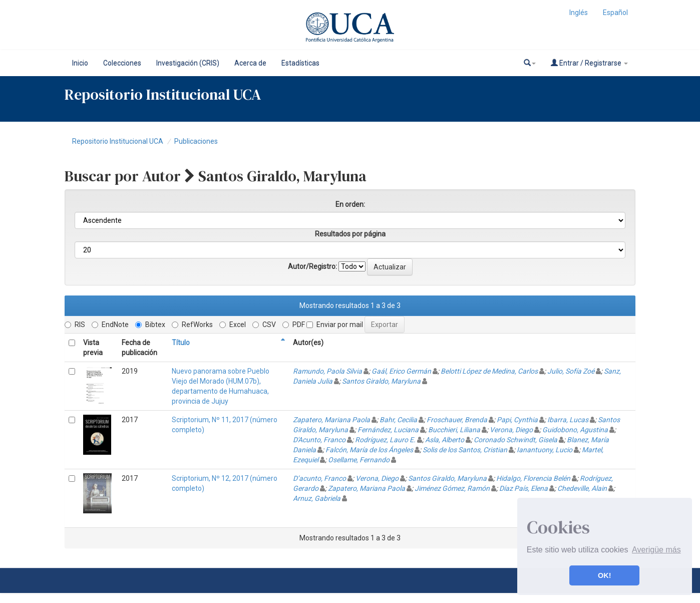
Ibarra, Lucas (568, 420)
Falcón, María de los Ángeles (369, 450)
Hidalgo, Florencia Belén (533, 478)
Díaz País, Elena (523, 488)
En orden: (350, 204)
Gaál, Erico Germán (401, 371)
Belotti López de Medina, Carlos (489, 371)
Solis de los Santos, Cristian (465, 450)
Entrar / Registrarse (589, 63)
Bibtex (150, 325)
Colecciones (122, 63)
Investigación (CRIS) (188, 63)
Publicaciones (196, 141)
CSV (264, 325)
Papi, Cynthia (517, 420)
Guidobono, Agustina (575, 430)
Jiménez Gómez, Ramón (452, 488)
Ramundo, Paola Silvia (327, 371)
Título (181, 343)
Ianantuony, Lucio (545, 450)
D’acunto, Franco (319, 478)
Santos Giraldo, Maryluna (381, 381)
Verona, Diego (511, 430)
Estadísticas (300, 63)
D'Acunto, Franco (319, 440)
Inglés (579, 13)
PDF (294, 325)
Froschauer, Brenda (457, 420)
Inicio (80, 63)
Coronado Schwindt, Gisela (515, 440)
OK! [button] (604, 575)
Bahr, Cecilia (398, 420)
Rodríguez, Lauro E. (385, 440)
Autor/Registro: (312, 266)
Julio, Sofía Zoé (571, 371)
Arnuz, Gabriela (317, 498)
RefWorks (192, 325)
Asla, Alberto (445, 440)
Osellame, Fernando (359, 460)
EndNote (110, 325)
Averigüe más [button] (656, 550)
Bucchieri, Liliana (454, 430)
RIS (75, 325)
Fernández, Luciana (388, 430)
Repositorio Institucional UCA (118, 141)
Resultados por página (350, 234)
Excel (233, 325)
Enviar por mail (335, 325)
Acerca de (250, 63)
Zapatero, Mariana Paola (331, 420)
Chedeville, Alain (582, 488)
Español (615, 13)
